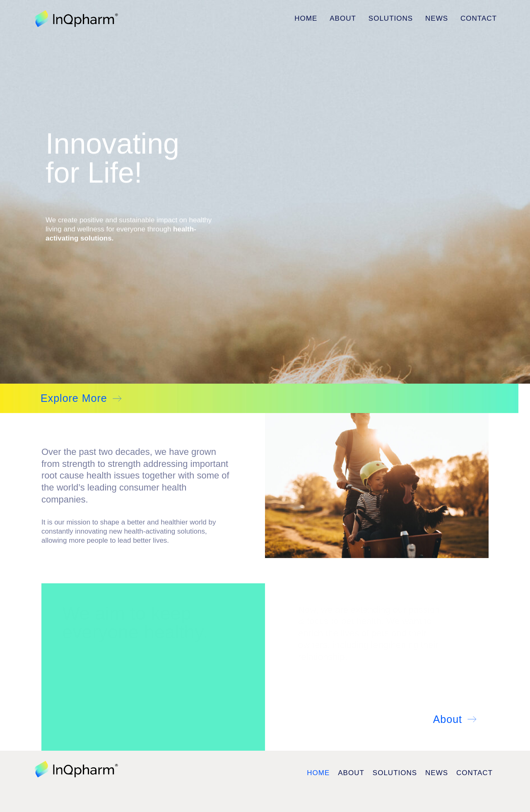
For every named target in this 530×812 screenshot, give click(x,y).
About (343, 18)
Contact (479, 18)
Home (306, 18)
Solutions (391, 18)
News (437, 18)
